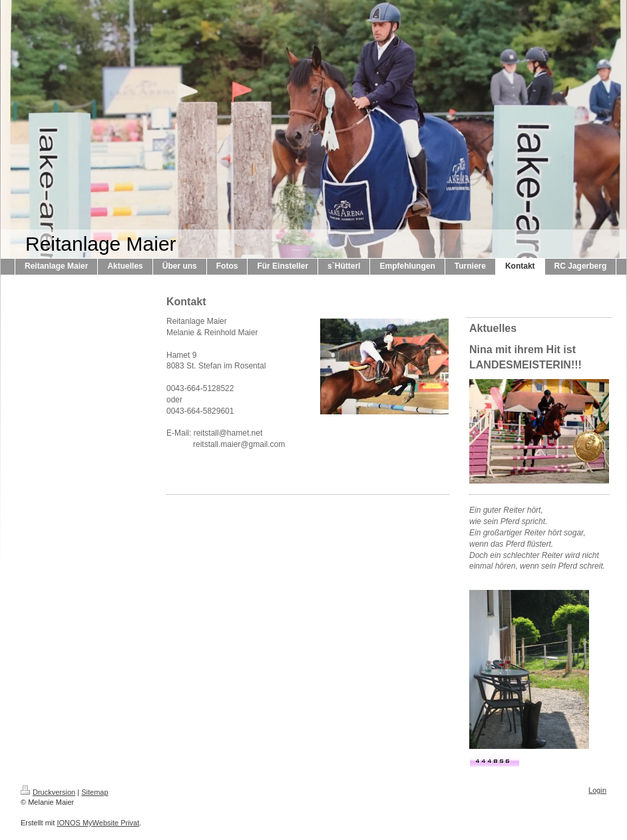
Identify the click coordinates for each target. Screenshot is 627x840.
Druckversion (48, 792)
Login (597, 790)
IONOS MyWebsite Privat (98, 823)
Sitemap (95, 792)
